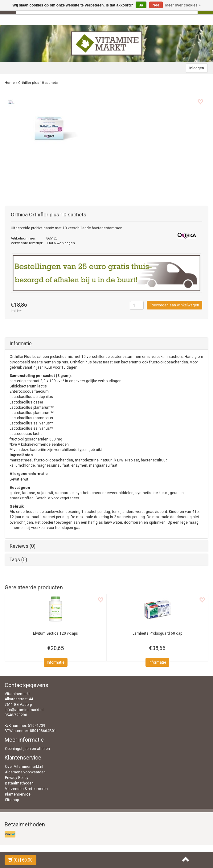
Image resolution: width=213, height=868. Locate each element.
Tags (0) (18, 560)
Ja (141, 5)
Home (10, 83)
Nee (156, 5)
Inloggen (197, 68)
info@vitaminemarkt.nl (24, 710)
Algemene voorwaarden (25, 772)
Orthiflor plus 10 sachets (38, 83)
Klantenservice (18, 794)
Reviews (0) (23, 546)
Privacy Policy (17, 778)
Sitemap (12, 800)
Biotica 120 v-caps (55, 633)
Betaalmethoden (19, 783)
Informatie (21, 344)
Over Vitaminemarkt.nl (24, 767)
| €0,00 (20, 860)
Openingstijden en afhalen (27, 749)
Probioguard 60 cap (157, 633)
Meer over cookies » (183, 5)
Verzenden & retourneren (26, 789)
